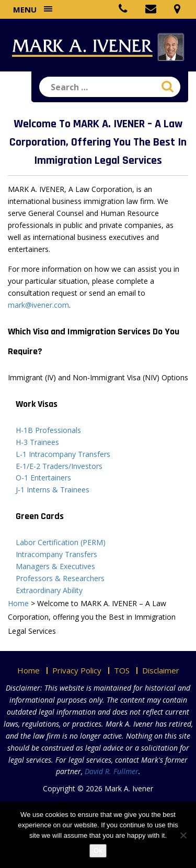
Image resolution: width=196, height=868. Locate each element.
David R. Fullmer (112, 771)
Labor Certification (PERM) (61, 542)
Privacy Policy (77, 670)
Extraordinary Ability (49, 590)
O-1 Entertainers (43, 478)
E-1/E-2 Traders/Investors (59, 466)
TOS (122, 670)
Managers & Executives (55, 566)
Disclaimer (161, 670)
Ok (98, 851)
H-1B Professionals (48, 430)
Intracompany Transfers (56, 554)
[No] (183, 835)
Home (28, 670)
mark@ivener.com (38, 305)
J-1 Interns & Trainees (53, 490)
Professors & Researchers (60, 578)
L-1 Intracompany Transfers (63, 454)
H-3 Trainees (37, 442)
